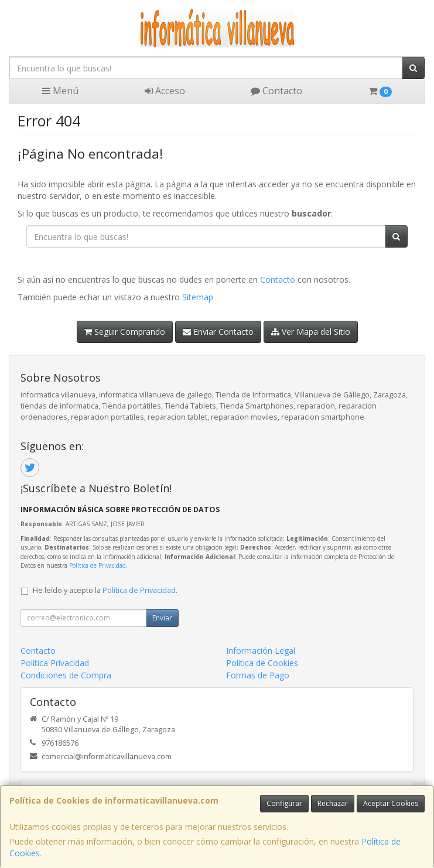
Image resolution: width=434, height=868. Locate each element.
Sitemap (198, 297)
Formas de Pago (258, 675)
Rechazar (333, 803)
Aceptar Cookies (391, 803)
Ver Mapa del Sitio (311, 332)
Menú (60, 91)
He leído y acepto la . (105, 590)
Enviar (162, 618)
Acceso (165, 91)
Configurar (284, 803)
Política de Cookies (262, 663)
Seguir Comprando (125, 332)
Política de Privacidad (98, 565)
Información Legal (261, 651)
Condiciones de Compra (66, 675)
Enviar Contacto (218, 332)
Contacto (276, 91)
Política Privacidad (55, 663)
